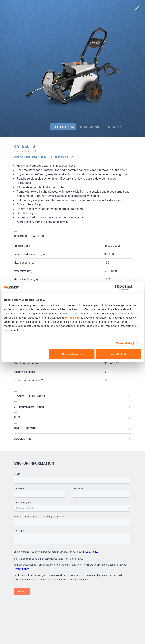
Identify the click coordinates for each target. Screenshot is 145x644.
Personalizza (72, 354)
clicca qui (72, 317)
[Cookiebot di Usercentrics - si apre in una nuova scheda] (117, 287)
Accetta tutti (118, 354)
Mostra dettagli (125, 343)
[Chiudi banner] (140, 287)
